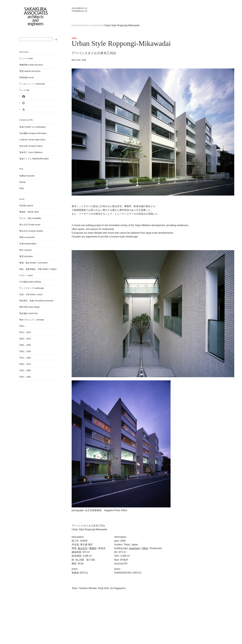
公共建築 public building (30, 282)
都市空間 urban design (30, 307)
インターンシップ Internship (32, 84)
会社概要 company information (33, 133)
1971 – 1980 (25, 358)
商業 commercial (27, 237)
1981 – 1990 (25, 351)
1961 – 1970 (25, 364)
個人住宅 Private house (30, 225)
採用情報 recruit (27, 78)
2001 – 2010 (25, 339)
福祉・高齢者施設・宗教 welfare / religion (38, 269)
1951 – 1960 (25, 371)
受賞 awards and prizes (30, 71)
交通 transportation (28, 244)
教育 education (26, 256)
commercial (95, 25)
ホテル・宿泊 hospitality (30, 218)
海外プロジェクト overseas (32, 320)
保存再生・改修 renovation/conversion (37, 301)
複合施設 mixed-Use (29, 313)
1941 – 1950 (25, 377)
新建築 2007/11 (80, 573)
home (74, 25)
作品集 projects (26, 206)
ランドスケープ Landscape (32, 288)
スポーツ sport (26, 275)
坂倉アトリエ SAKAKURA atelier (34, 159)
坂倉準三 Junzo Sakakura (31, 152)
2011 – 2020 (25, 332)
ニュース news (26, 58)
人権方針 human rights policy (33, 140)
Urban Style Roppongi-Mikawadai (121, 43)
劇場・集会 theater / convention (34, 263)
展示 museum (26, 250)
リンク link (24, 90)
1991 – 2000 (25, 345)
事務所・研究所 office (29, 212)
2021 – (23, 326)
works (83, 25)
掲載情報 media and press (31, 65)
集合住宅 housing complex (31, 231)
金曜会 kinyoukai (27, 176)
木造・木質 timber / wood (31, 295)
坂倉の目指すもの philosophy (33, 127)
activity (23, 182)
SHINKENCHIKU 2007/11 (128, 573)
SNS (22, 188)
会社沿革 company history (31, 146)
